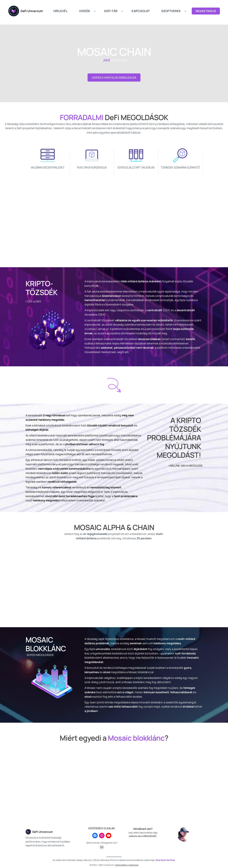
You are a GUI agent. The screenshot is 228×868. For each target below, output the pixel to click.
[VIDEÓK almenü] (95, 11)
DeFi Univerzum (32, 11)
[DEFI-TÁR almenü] (122, 11)
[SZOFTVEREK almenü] (185, 11)
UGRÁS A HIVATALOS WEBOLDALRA (114, 77)
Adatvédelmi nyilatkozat (127, 865)
